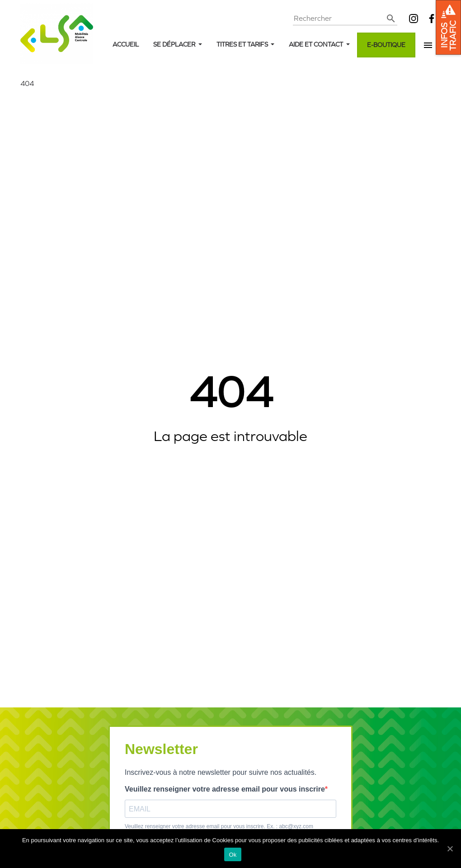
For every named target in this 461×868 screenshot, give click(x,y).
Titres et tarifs (243, 45)
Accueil (126, 45)
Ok (233, 855)
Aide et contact (317, 45)
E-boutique (386, 45)
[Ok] (450, 849)
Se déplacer (175, 45)
